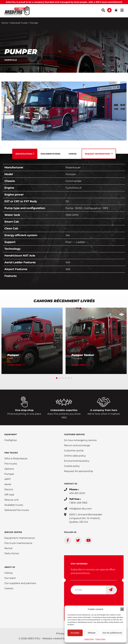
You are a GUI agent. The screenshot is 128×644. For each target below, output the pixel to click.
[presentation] (93, 602)
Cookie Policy (89, 639)
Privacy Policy (100, 639)
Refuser (92, 633)
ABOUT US (10, 567)
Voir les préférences (112, 633)
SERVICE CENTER (13, 532)
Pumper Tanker (83, 355)
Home (5, 23)
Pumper (13, 355)
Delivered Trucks (19, 23)
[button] (122, 609)
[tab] (25, 154)
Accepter (75, 633)
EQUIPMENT (11, 434)
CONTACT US (71, 484)
